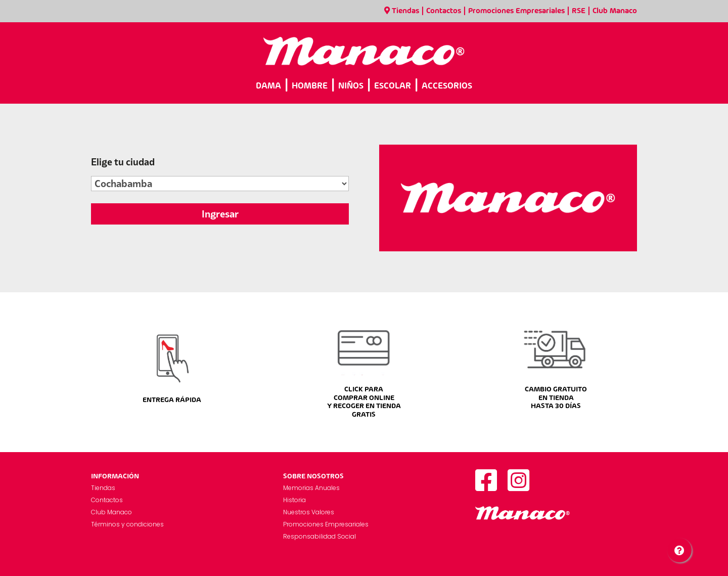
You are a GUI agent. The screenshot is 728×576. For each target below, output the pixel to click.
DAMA (268, 86)
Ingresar (220, 214)
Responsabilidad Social (320, 536)
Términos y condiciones (127, 524)
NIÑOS (351, 86)
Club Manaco (615, 11)
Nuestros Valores (309, 512)
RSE (579, 11)
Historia (294, 500)
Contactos (444, 11)
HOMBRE (310, 86)
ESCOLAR (393, 86)
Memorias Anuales (311, 488)
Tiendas (402, 11)
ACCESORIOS (447, 86)
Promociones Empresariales (516, 11)
